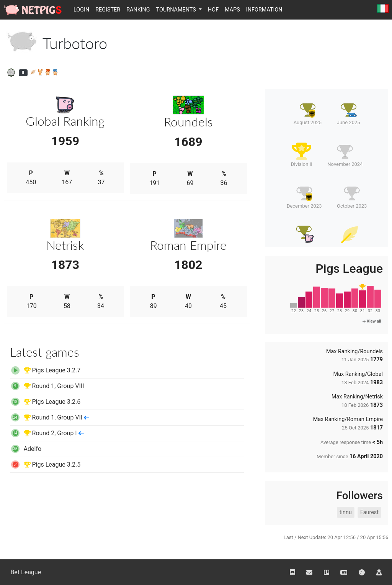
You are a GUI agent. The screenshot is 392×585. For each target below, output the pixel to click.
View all (372, 321)
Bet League (26, 572)
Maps (232, 10)
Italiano (383, 9)
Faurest (369, 512)
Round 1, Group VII (50, 417)
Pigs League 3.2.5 (45, 465)
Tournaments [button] (177, 10)
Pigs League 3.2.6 (45, 402)
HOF (213, 10)
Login (81, 10)
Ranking (138, 10)
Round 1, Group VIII (47, 386)
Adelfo (26, 449)
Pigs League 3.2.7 (45, 370)
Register (108, 10)
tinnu (346, 512)
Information (264, 10)
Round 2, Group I (47, 433)
